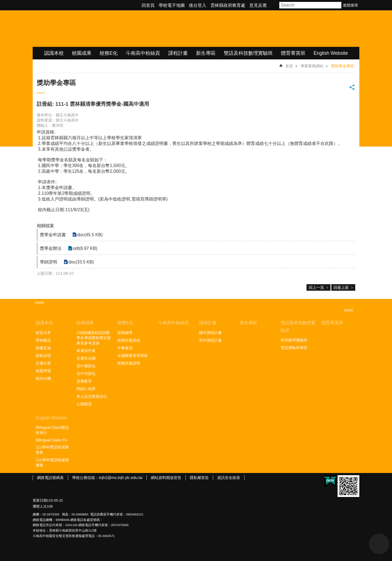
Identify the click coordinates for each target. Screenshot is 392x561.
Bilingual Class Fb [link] (51, 440)
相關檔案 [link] (45, 226)
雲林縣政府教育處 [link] (228, 5)
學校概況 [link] (43, 340)
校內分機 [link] (43, 378)
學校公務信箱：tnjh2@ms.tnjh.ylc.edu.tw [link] (107, 478)
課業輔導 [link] (125, 333)
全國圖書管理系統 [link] (133, 356)
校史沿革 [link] (43, 333)
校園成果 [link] (82, 53)
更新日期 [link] (40, 500)
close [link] (39, 302)
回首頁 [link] (148, 5)
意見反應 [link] (258, 5)
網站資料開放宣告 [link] (166, 478)
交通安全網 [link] (86, 358)
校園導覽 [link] (43, 371)
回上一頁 (316, 287)
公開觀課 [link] (84, 404)
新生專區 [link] (206, 53)
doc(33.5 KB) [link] (80, 262)
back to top (379, 544)
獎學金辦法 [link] (51, 248)
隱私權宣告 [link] (199, 478)
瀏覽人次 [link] (40, 506)
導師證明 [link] (48, 262)
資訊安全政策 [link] (229, 478)
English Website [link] (331, 53)
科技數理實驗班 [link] (294, 340)
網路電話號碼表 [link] (50, 478)
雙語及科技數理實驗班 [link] (248, 53)
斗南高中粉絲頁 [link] (143, 53)
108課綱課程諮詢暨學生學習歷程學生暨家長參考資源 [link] (94, 338)
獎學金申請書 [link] (53, 235)
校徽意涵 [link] (43, 348)
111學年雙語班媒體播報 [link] (52, 463)
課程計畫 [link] (178, 53)
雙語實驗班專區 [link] (294, 348)
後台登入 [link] (198, 5)
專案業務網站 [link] (312, 66)
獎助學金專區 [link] (342, 66)
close (348, 310)
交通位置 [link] (43, 363)
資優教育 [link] (84, 381)
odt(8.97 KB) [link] (84, 248)
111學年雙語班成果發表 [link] (52, 450)
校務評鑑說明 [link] (129, 363)
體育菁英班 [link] (293, 53)
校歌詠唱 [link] (43, 356)
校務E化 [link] (109, 53)
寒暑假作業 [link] (86, 351)
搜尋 (338, 5)
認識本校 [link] (54, 53)
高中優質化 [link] (86, 366)
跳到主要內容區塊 (3, 3)
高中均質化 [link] (86, 374)
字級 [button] (274, 5)
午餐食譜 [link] (125, 348)
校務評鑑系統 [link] (129, 340)
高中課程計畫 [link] (210, 340)
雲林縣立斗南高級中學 (90, 29)
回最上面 (341, 287)
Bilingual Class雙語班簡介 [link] (52, 430)
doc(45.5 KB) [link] (89, 235)
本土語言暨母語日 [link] (92, 396)
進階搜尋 (350, 5)
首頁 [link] (289, 66)
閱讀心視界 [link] (86, 389)
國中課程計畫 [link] (210, 333)
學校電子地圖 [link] (172, 5)
